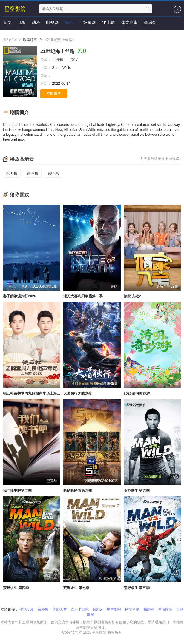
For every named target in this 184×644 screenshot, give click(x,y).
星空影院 (114, 609)
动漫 (36, 22)
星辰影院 (165, 609)
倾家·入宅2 (132, 296)
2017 (74, 60)
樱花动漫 (27, 609)
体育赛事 (129, 22)
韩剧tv (98, 609)
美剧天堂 (60, 609)
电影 (22, 22)
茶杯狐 (43, 609)
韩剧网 (149, 609)
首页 (7, 22)
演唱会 (150, 22)
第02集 (32, 173)
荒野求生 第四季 (16, 588)
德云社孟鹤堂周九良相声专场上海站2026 (36, 393)
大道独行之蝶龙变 (78, 393)
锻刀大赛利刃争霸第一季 (83, 296)
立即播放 (54, 94)
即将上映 (11, 34)
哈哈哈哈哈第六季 (78, 491)
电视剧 (52, 22)
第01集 (12, 173)
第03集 (53, 173)
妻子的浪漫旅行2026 (20, 296)
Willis (67, 68)
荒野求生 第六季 (137, 491)
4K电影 (108, 22)
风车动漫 (132, 609)
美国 (60, 60)
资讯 (30, 34)
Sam (56, 68)
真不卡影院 (80, 609)
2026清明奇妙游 (137, 393)
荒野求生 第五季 (137, 588)
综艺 (69, 22)
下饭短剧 (87, 22)
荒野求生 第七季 (76, 588)
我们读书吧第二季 (17, 491)
